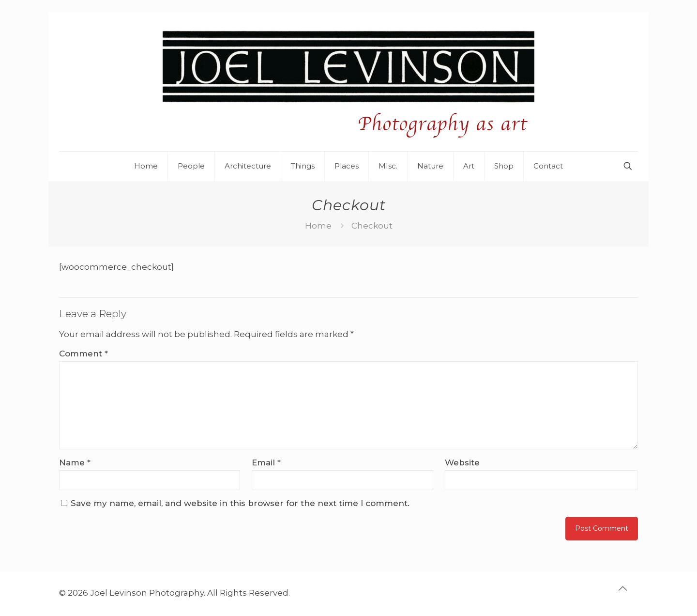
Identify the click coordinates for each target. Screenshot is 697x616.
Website (462, 462)
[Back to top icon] (628, 593)
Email (266, 462)
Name (75, 462)
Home (318, 226)
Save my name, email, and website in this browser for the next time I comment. (240, 503)
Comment (83, 354)
